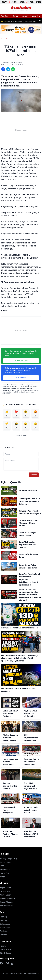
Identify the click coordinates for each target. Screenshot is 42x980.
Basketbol (4, 931)
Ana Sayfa (5, 16)
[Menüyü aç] (3, 8)
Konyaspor (5, 917)
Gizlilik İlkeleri (6, 953)
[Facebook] (1, 963)
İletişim (3, 946)
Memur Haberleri (7, 898)
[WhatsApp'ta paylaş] (13, 69)
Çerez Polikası (6, 949)
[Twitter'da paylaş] (8, 69)
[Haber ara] (40, 21)
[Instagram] (12, 963)
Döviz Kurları (6, 891)
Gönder (34, 475)
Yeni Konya (5, 869)
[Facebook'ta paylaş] (3, 69)
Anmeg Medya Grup (9, 859)
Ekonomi (25, 16)
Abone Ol (21, 378)
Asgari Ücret (5, 888)
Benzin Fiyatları (7, 906)
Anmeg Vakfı (5, 862)
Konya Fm (4, 873)
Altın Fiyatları (6, 895)
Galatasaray (5, 924)
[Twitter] (8, 963)
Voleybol (4, 935)
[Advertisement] (21, 130)
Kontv (2, 866)
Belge (2, 877)
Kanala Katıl (21, 361)
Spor (34, 16)
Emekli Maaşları (7, 902)
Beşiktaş (3, 920)
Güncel (16, 16)
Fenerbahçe (5, 928)
